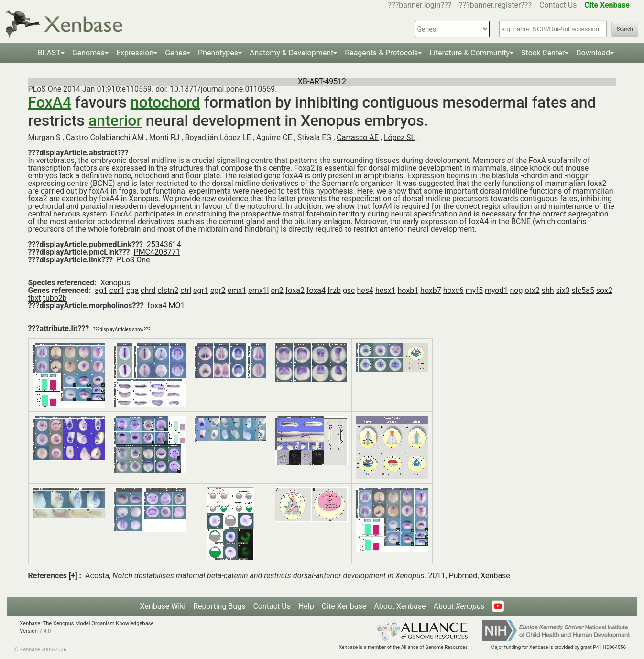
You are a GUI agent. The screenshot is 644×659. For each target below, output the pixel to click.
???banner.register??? (495, 5)
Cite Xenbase (344, 606)
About (459, 606)
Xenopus (115, 283)
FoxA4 (50, 102)
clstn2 (168, 290)
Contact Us (558, 5)
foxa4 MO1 (166, 306)
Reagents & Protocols (381, 53)
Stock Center (543, 53)
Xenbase (495, 576)
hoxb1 (408, 290)
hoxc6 (453, 290)
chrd (148, 290)
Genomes (88, 53)
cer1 (117, 290)
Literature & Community (469, 53)
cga (132, 290)
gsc (349, 290)
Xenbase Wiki (163, 606)
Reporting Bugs (219, 606)
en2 (277, 290)
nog (516, 290)
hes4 (365, 290)
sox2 (604, 290)
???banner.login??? (420, 5)
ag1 (101, 290)
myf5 (474, 290)
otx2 (532, 290)
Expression (135, 53)
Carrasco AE (358, 137)
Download (593, 53)
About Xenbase (400, 606)
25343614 (164, 244)
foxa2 (295, 290)
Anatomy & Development (291, 53)
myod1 (497, 290)
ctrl (186, 290)
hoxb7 (431, 290)
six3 (563, 290)
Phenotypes (218, 53)
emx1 (237, 290)
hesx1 (385, 290)
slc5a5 (583, 290)
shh (548, 290)
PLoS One (133, 260)
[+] (73, 576)
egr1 (201, 290)
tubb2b (55, 298)
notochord (165, 102)
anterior (115, 120)
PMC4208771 (157, 252)
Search (625, 29)
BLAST (49, 53)
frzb (334, 290)
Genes (176, 53)
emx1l (258, 290)
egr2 (218, 290)
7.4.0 (45, 631)
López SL (399, 137)
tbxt (35, 298)
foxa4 (316, 290)
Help (306, 606)
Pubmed (463, 576)
